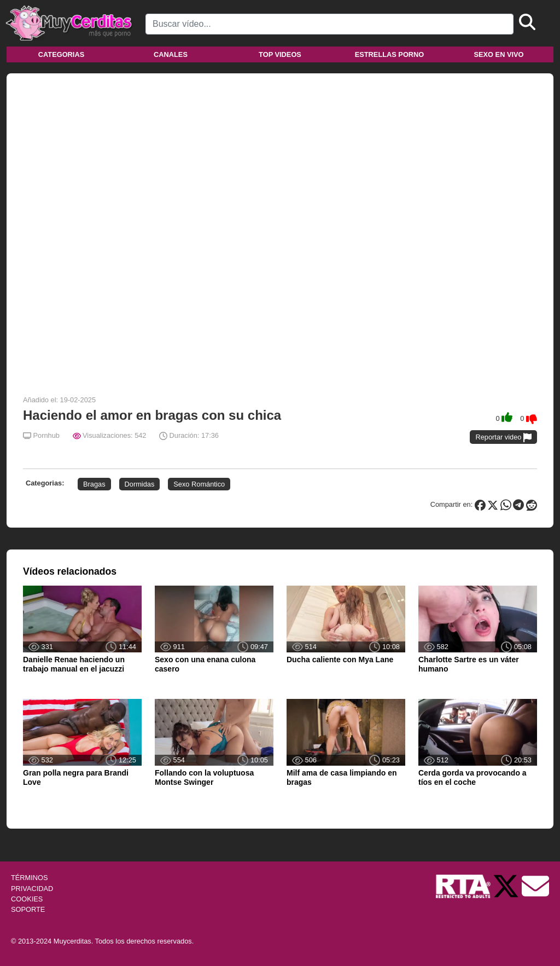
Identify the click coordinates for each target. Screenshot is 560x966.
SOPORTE (28, 909)
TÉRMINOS (30, 878)
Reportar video (503, 438)
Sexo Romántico (199, 484)
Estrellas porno (390, 54)
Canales (171, 54)
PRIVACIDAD (32, 889)
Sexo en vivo (498, 54)
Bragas (94, 484)
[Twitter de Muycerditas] (507, 886)
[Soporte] (535, 886)
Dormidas (140, 484)
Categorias (61, 54)
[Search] (329, 24)
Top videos (280, 54)
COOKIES (27, 899)
